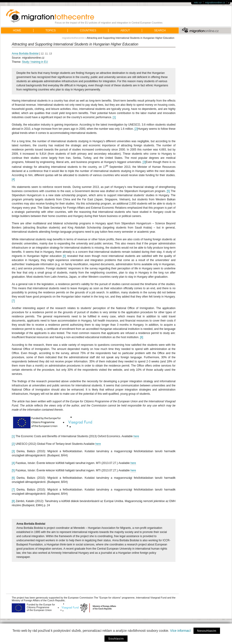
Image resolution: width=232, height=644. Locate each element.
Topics (51, 30)
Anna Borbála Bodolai (25, 54)
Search (160, 30)
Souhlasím (116, 639)
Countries (88, 30)
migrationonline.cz (215, 3)
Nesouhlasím (207, 631)
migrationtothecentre (73, 38)
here (136, 436)
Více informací (180, 631)
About (125, 30)
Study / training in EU (35, 62)
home (17, 30)
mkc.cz (198, 3)
